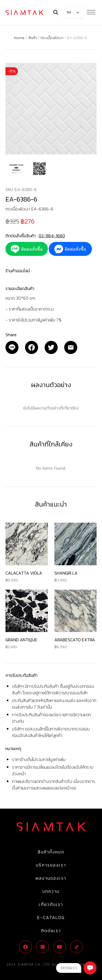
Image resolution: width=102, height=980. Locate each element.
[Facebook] (32, 347)
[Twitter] (51, 347)
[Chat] (90, 968)
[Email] (12, 347)
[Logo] (24, 13)
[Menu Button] (91, 12)
